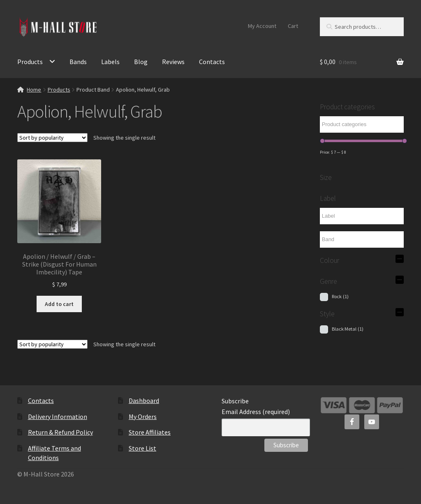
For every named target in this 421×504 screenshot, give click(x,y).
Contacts (212, 62)
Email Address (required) (256, 412)
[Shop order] (52, 138)
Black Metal (348, 329)
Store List (142, 448)
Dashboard (144, 400)
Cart (293, 26)
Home (34, 90)
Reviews (173, 62)
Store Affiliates (150, 432)
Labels (110, 62)
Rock (340, 296)
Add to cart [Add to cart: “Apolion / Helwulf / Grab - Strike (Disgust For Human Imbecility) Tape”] (59, 304)
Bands (78, 62)
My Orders (143, 417)
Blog (141, 62)
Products (30, 62)
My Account (262, 26)
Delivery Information (58, 417)
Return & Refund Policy (60, 432)
